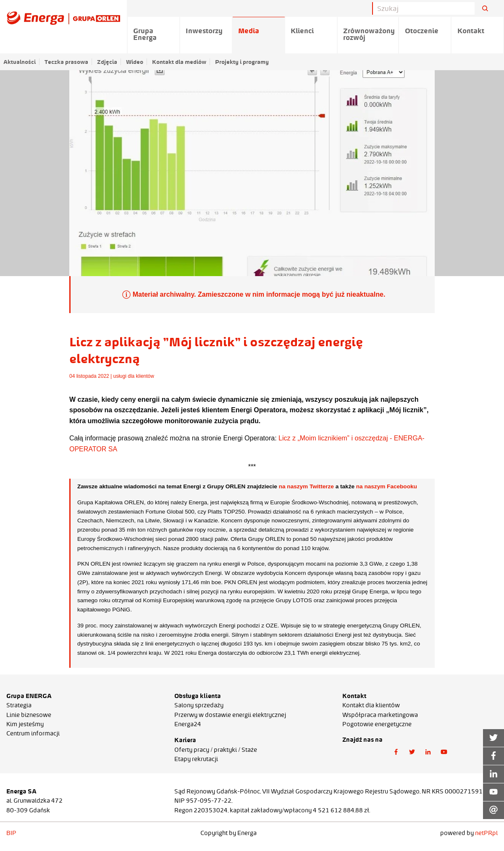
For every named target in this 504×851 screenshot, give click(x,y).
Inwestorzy (204, 31)
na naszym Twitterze (306, 486)
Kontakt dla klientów (371, 705)
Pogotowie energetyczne (377, 724)
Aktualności (20, 62)
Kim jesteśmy (25, 724)
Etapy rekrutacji (196, 759)
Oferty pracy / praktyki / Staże (216, 750)
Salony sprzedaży (199, 705)
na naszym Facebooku (387, 486)
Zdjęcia (107, 62)
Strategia (19, 705)
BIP (11, 833)
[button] (396, 752)
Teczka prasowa (66, 62)
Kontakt (471, 31)
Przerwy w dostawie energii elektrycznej (230, 715)
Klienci (302, 31)
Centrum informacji (33, 733)
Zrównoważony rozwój (369, 34)
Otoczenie (422, 31)
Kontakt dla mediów (179, 62)
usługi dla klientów (134, 376)
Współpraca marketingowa (380, 715)
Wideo (135, 62)
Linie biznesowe (29, 715)
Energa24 (188, 724)
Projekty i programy (242, 62)
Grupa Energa (145, 34)
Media (249, 31)
